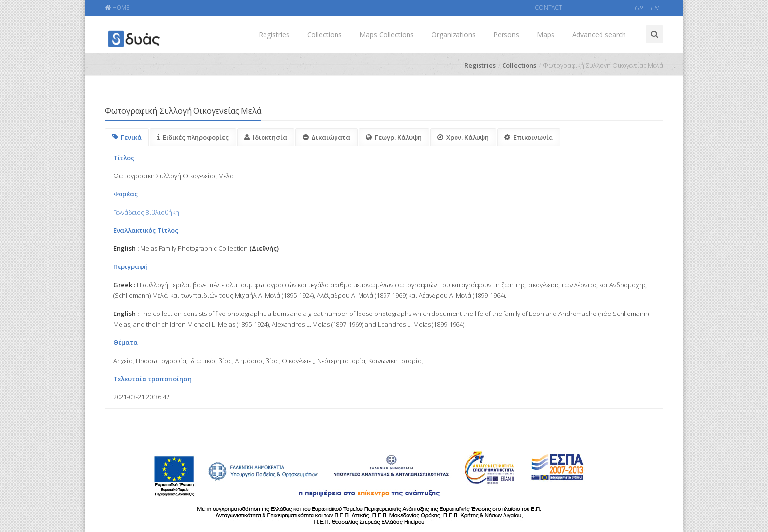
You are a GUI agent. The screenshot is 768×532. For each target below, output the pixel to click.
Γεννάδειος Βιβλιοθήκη (146, 212)
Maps (546, 35)
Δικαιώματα (326, 137)
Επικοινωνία (529, 137)
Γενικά (127, 137)
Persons (506, 35)
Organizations (454, 35)
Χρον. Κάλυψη (463, 137)
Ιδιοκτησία (266, 137)
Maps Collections (387, 35)
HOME (117, 8)
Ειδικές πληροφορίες (193, 137)
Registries (274, 35)
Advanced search (599, 35)
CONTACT (549, 8)
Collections (324, 35)
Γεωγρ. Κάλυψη (394, 137)
